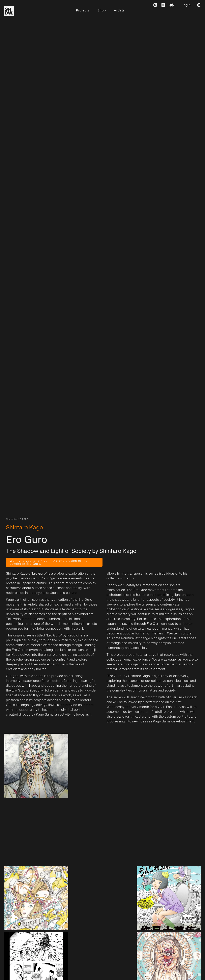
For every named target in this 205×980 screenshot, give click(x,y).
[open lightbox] (36, 766)
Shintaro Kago (25, 527)
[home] (9, 11)
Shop (102, 10)
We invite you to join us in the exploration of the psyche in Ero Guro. (49, 562)
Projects (83, 10)
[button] (199, 5)
